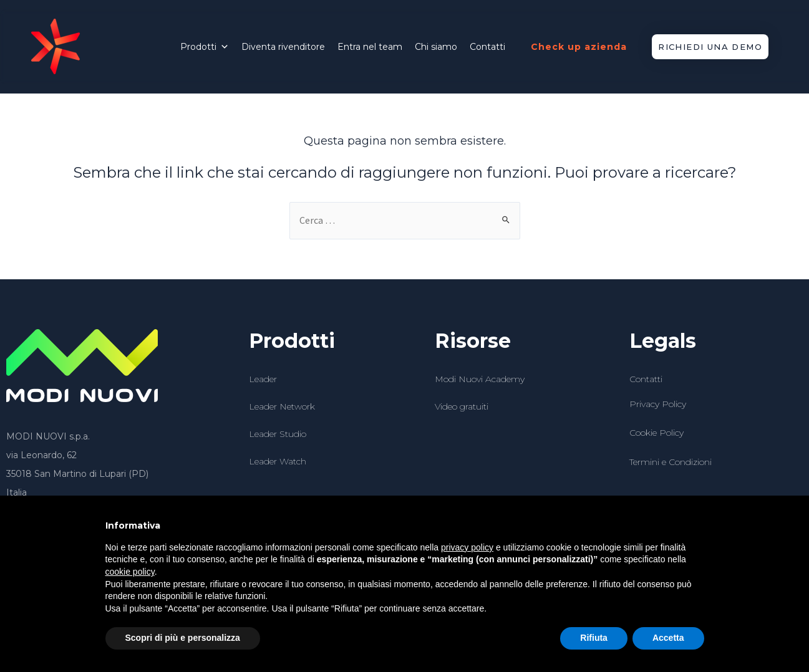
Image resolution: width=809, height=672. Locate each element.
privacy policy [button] (467, 547)
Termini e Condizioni (671, 462)
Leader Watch (278, 461)
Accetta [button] (668, 638)
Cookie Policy (656, 433)
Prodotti (205, 47)
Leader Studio (278, 434)
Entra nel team (370, 47)
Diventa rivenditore (283, 47)
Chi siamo (436, 47)
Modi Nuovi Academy (480, 379)
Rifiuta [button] (594, 638)
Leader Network (282, 406)
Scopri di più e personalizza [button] (183, 638)
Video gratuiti (462, 406)
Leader (263, 379)
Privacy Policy (658, 404)
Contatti (487, 47)
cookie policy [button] (130, 572)
